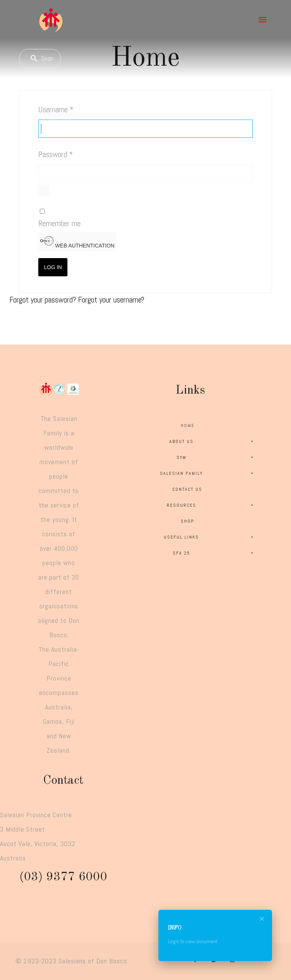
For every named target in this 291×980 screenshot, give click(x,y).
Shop (187, 521)
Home (188, 425)
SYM (216, 457)
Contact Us (187, 489)
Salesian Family (208, 473)
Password (56, 154)
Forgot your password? (44, 300)
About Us (213, 441)
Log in (53, 267)
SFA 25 (214, 553)
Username (56, 110)
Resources (211, 505)
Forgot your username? (111, 300)
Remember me (59, 223)
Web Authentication (77, 241)
